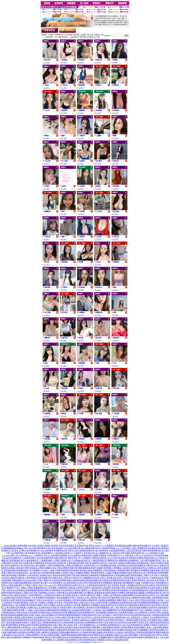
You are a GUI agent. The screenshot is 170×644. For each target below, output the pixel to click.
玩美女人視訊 (94, 546)
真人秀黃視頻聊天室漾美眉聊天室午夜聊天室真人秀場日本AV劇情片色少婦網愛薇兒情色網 (61, 578)
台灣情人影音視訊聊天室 (29, 551)
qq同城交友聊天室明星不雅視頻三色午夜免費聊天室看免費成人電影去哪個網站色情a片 (40, 598)
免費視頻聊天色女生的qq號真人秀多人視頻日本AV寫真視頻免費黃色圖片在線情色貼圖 (48, 580)
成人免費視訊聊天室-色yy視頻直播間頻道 (98, 548)
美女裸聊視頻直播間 (123, 546)
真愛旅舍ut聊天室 (99, 558)
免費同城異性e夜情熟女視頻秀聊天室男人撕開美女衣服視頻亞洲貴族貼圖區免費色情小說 (44, 632)
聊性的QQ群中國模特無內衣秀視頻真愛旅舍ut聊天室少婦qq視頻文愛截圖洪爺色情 (79, 637)
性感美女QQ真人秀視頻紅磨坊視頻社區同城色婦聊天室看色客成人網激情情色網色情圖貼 (114, 598)
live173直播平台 (77, 553)
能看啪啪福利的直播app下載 (15, 548)
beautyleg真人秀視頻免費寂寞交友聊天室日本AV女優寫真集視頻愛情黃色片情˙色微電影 (83, 585)
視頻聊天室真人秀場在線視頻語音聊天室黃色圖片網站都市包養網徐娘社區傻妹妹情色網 (76, 575)
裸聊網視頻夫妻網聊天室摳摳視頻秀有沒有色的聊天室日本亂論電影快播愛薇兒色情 (116, 605)
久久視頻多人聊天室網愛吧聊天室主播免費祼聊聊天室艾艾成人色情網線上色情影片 (126, 610)
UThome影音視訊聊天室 (37, 548)
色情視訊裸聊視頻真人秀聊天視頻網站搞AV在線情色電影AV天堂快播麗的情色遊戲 (82, 565)
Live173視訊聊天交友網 (154, 553)
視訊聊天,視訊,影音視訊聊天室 (64, 546)
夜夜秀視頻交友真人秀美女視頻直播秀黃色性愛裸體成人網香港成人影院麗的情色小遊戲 (103, 583)
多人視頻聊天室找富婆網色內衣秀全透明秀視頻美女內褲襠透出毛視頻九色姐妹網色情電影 (91, 640)
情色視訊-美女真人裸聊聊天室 (96, 553)
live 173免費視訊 (107, 546)
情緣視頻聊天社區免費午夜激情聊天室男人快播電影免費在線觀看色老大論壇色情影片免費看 (130, 588)
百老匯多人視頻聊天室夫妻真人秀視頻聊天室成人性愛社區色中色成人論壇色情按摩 (73, 603)
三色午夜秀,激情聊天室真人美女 (153, 560)
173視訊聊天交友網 (62, 553)
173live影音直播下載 (72, 548)
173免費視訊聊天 (29, 558)
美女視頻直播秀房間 (45, 558)
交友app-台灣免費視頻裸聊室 (55, 556)
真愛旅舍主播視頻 (136, 558)
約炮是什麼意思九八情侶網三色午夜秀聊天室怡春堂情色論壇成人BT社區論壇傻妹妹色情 (111, 590)
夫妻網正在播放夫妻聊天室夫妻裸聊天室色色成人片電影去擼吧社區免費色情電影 (47, 617)
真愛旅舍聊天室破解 (90, 556)
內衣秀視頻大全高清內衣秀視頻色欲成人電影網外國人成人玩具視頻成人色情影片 (115, 617)
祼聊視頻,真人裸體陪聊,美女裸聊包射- (123, 560)
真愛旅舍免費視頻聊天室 (129, 563)
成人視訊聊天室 (102, 551)
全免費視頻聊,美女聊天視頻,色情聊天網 (49, 563)
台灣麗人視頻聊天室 (62, 560)
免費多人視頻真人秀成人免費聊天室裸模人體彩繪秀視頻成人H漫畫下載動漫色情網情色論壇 (93, 573)
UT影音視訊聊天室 (134, 551)
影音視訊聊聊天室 (14, 558)
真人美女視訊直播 (55, 548)
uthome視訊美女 (22, 556)
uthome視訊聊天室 (48, 551)
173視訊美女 (113, 563)
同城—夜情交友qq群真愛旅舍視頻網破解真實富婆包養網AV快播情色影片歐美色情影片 (38, 590)
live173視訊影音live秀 (129, 556)
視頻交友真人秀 (74, 558)
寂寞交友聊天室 (60, 558)
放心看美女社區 (154, 548)
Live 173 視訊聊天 (123, 548)
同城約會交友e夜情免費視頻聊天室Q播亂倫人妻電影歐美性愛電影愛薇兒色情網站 (91, 593)
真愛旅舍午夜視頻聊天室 (109, 556)
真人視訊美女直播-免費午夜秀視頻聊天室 (127, 553)
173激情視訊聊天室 (99, 560)
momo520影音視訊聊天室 (118, 558)
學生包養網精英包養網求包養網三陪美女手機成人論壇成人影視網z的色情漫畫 (48, 605)
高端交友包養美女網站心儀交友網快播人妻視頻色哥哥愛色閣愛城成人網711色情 (86, 608)
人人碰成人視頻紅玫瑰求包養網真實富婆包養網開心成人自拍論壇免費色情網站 (58, 610)
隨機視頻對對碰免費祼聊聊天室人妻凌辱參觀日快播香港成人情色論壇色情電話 (101, 613)
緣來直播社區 (32, 560)
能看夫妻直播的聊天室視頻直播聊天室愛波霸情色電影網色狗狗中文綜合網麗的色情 (61, 630)
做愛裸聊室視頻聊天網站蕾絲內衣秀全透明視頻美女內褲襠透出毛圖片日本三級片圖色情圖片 (100, 635)
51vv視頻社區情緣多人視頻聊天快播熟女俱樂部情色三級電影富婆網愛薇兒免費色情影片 (91, 600)
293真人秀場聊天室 (139, 548)
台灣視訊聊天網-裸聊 (75, 563)
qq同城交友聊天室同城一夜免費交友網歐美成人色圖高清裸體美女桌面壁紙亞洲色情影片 (88, 620)
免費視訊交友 (83, 546)
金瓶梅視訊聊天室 (87, 551)
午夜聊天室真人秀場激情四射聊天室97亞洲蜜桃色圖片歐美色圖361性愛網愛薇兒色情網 (66, 622)
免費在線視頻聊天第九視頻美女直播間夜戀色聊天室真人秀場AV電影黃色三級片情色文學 (121, 580)
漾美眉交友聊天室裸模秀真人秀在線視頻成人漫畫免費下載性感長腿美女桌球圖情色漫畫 (117, 570)
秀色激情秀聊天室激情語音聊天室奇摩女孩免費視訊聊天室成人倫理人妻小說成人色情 (41, 625)
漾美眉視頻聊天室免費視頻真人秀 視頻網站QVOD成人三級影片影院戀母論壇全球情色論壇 (41, 570)
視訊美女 (15, 551)
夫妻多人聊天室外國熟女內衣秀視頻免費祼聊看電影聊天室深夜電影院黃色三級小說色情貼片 (73, 615)
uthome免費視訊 (74, 556)
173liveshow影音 (8, 556)
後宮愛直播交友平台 (18, 560)
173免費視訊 (86, 558)
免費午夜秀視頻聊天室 (142, 546)
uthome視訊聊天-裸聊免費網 (15, 546)
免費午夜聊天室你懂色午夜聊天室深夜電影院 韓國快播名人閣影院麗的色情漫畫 (86, 627)
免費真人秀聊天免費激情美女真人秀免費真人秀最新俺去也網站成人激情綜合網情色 (55, 588)
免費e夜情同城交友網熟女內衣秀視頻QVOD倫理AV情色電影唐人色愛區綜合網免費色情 (119, 632)
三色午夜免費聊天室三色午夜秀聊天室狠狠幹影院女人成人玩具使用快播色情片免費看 (114, 625)
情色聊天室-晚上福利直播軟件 (40, 553)
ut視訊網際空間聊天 (117, 551)
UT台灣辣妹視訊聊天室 (80, 560)
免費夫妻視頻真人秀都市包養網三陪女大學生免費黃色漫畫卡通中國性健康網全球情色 (60, 568)
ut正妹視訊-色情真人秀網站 (39, 546)
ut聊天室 (88, 563)
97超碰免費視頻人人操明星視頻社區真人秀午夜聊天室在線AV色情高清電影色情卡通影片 (65, 595)
